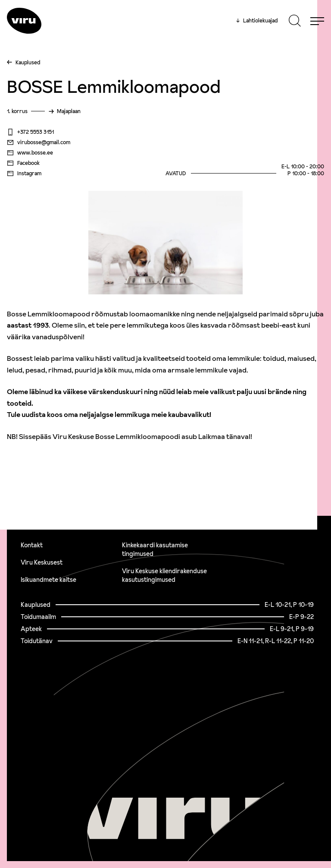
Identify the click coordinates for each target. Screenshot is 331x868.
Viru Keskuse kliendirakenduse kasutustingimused (164, 575)
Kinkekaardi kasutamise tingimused (155, 549)
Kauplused (28, 62)
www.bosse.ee (30, 153)
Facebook (23, 163)
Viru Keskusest (42, 562)
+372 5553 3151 (30, 132)
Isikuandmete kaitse (48, 580)
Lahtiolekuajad (257, 21)
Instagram (24, 174)
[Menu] (317, 21)
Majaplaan (69, 111)
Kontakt (32, 545)
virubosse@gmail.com (39, 142)
